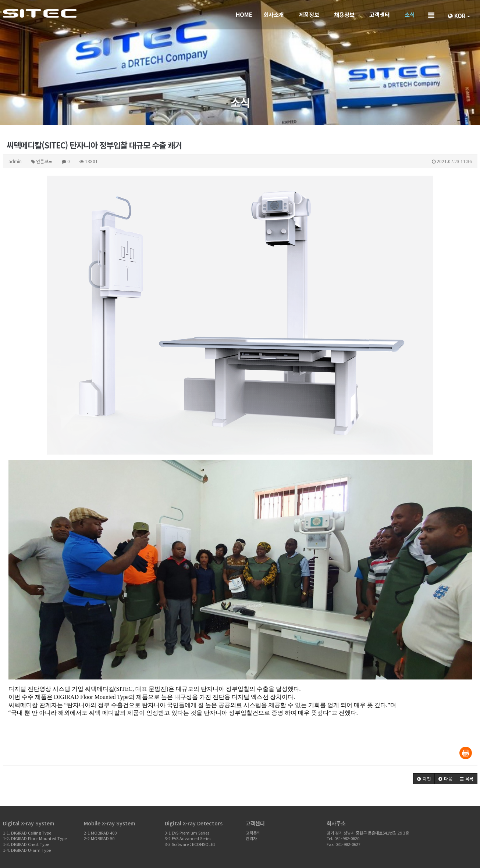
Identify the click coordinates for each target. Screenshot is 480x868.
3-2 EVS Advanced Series (188, 838)
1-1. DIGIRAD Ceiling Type (27, 833)
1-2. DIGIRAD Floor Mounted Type (35, 838)
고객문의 (253, 833)
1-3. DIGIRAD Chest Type (26, 844)
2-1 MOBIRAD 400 (100, 833)
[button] (424, 779)
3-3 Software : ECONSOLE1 (190, 844)
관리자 (251, 838)
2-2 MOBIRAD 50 (99, 838)
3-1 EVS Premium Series (187, 833)
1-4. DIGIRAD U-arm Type (27, 850)
